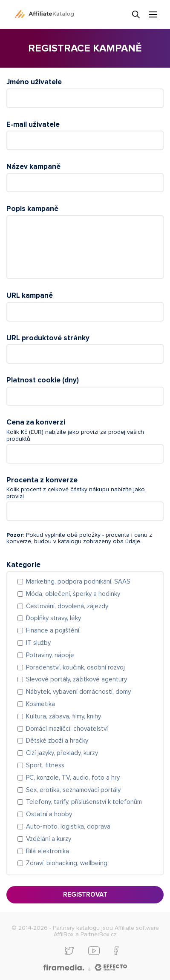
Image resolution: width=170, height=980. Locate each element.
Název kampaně (33, 167)
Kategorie (23, 565)
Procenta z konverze (42, 480)
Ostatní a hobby (49, 814)
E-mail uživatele (33, 124)
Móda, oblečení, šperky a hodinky (73, 594)
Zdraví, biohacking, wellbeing (67, 863)
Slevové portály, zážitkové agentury (76, 679)
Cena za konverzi (36, 422)
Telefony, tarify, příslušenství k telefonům (84, 802)
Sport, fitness (45, 765)
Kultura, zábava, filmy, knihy (63, 716)
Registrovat (85, 895)
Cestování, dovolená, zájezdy (67, 606)
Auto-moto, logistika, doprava (68, 826)
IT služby (38, 643)
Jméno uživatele (34, 82)
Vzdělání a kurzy (49, 839)
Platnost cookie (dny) (43, 380)
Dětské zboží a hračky (57, 741)
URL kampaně (30, 295)
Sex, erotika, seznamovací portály (73, 790)
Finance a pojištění (53, 630)
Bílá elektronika (48, 851)
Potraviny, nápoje (50, 655)
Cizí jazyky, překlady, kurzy (62, 753)
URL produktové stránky (48, 338)
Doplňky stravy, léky (53, 618)
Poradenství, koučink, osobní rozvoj (75, 667)
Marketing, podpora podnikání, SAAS (78, 581)
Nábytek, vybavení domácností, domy (78, 692)
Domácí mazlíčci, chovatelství (67, 729)
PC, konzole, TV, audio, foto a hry (73, 778)
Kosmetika (40, 704)
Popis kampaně (32, 209)
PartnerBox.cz (99, 934)
